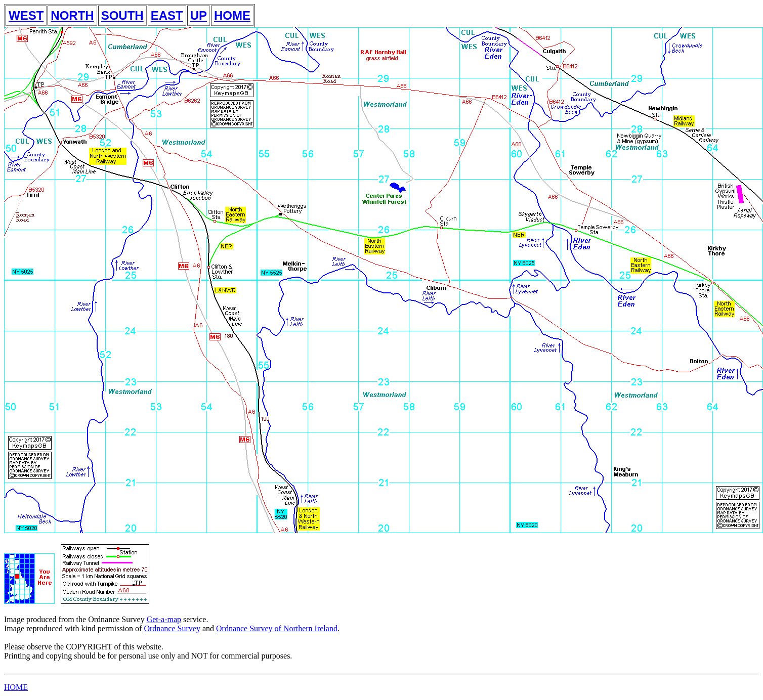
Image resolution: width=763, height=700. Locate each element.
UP (199, 15)
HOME (232, 15)
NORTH (72, 15)
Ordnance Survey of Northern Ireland (277, 628)
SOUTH (122, 15)
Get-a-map (164, 619)
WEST (26, 15)
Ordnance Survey (172, 628)
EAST (167, 15)
